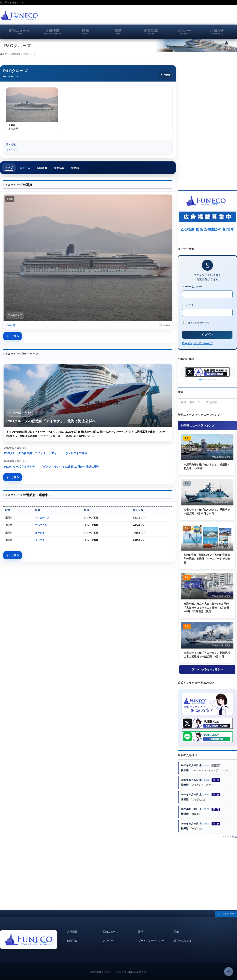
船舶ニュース (110, 927)
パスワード (188, 305)
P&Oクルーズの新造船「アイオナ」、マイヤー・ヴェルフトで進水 (46, 453)
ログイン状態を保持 (196, 323)
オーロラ (40, 533)
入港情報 (72, 927)
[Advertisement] (191, 17)
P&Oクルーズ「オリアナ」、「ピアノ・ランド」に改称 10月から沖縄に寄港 (52, 467)
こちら (214, 279)
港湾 (141, 927)
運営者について (183, 935)
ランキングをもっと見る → (207, 669)
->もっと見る (229, 837)
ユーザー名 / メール (193, 287)
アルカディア (42, 518)
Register (187, 343)
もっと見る (13, 336)
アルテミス (41, 525)
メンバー (108, 935)
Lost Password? (203, 343)
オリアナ (40, 540)
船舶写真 (72, 935)
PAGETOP (228, 909)
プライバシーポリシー (151, 935)
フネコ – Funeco (114, 967)
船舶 (176, 927)
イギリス (11, 150)
